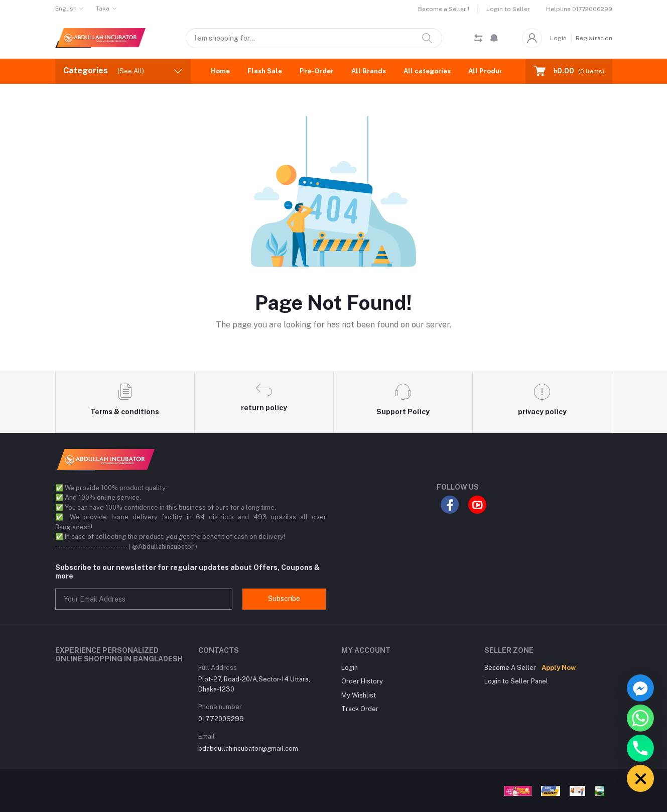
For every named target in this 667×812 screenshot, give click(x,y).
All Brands (369, 71)
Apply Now (559, 668)
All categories (427, 71)
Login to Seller (508, 9)
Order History (362, 681)
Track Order (360, 709)
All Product (487, 71)
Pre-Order (317, 71)
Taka (103, 9)
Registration (594, 38)
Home (220, 71)
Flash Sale (265, 71)
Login (558, 38)
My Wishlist (359, 695)
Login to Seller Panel (516, 681)
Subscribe (284, 599)
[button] (494, 38)
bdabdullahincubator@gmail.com (248, 748)
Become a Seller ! (444, 9)
